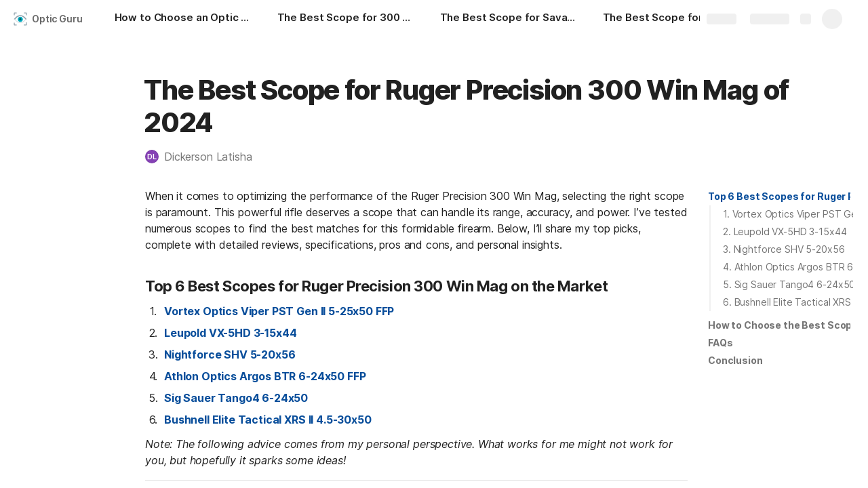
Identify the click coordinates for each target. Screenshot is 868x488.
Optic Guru (57, 19)
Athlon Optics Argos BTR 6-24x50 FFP (265, 376)
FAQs (720, 343)
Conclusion (735, 360)
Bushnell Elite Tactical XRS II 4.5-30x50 (268, 420)
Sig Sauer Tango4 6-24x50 (236, 398)
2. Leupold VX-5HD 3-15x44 (785, 231)
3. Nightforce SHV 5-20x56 (784, 249)
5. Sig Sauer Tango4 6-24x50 (789, 284)
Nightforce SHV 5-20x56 (230, 354)
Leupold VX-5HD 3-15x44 (230, 333)
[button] (205, 157)
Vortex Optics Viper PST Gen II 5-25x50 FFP (279, 311)
